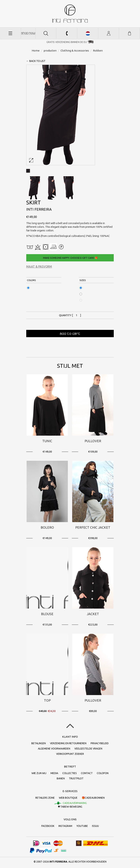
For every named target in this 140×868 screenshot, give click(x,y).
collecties (70, 773)
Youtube (82, 826)
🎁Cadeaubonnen (93, 798)
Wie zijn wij (39, 773)
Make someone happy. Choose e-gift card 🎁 (70, 258)
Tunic (47, 441)
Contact (87, 773)
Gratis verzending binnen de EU (67, 42)
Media (54, 773)
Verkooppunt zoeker (70, 754)
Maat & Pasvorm (39, 267)
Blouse (47, 614)
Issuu (95, 826)
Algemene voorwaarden (54, 749)
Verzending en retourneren (68, 743)
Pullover (93, 441)
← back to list (36, 61)
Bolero (47, 527)
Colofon (103, 773)
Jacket (93, 614)
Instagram (65, 826)
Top (47, 700)
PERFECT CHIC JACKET (93, 527)
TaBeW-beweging (70, 807)
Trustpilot (76, 778)
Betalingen (39, 743)
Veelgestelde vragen (88, 749)
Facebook (48, 826)
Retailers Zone (45, 798)
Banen (61, 778)
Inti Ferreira (70, 14)
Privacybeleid (100, 743)
